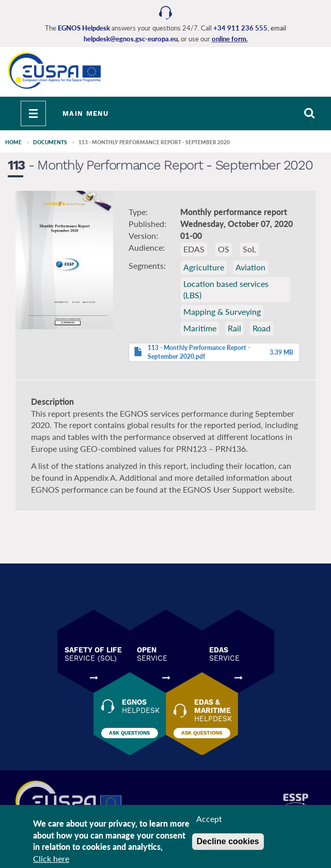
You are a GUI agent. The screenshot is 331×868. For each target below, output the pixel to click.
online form (229, 39)
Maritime (200, 328)
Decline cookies (228, 845)
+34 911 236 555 (240, 28)
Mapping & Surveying (222, 311)
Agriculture (204, 267)
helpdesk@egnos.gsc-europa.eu (131, 39)
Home (13, 142)
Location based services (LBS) (226, 290)
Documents (50, 142)
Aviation (250, 267)
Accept (209, 822)
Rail (234, 328)
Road (262, 328)
